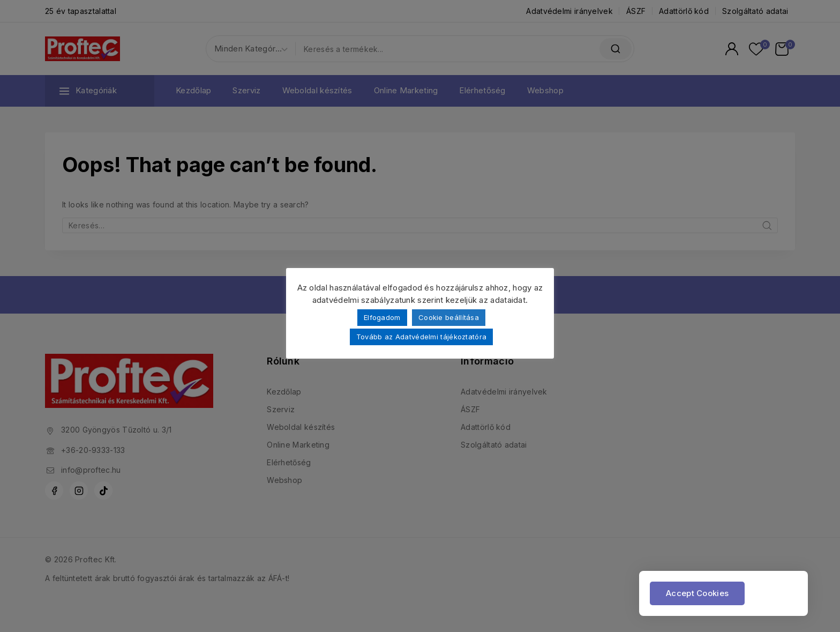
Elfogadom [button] (382, 317)
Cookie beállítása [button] (449, 317)
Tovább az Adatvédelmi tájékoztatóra (422, 337)
